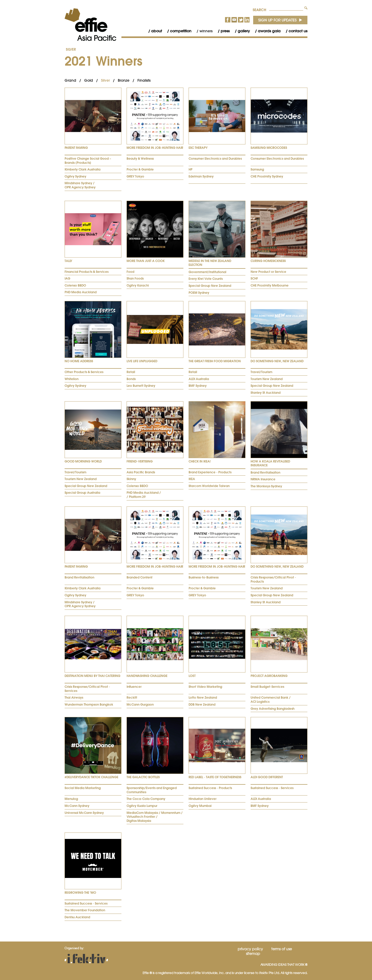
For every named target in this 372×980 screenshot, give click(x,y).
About (157, 31)
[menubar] (225, 31)
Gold (89, 80)
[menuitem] (153, 31)
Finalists (144, 80)
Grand (70, 80)
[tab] (93, 139)
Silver (71, 49)
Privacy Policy (250, 949)
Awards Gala (269, 31)
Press (225, 31)
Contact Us (298, 31)
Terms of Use (282, 949)
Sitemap (253, 954)
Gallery (244, 31)
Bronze (124, 80)
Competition (181, 31)
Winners (206, 31)
